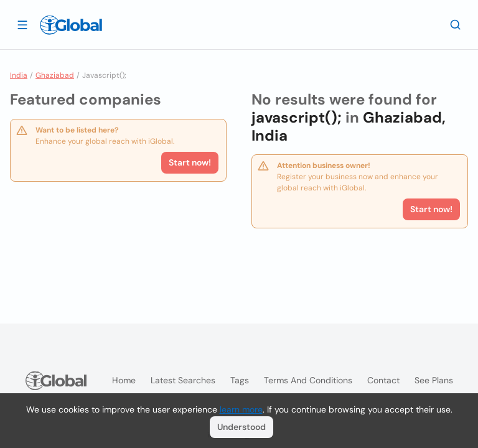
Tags (240, 380)
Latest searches (183, 380)
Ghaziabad (55, 75)
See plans (434, 380)
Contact (383, 380)
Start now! (190, 162)
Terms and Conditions (308, 380)
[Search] (456, 24)
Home (124, 380)
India (19, 75)
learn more (241, 409)
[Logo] (71, 25)
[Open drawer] (22, 24)
